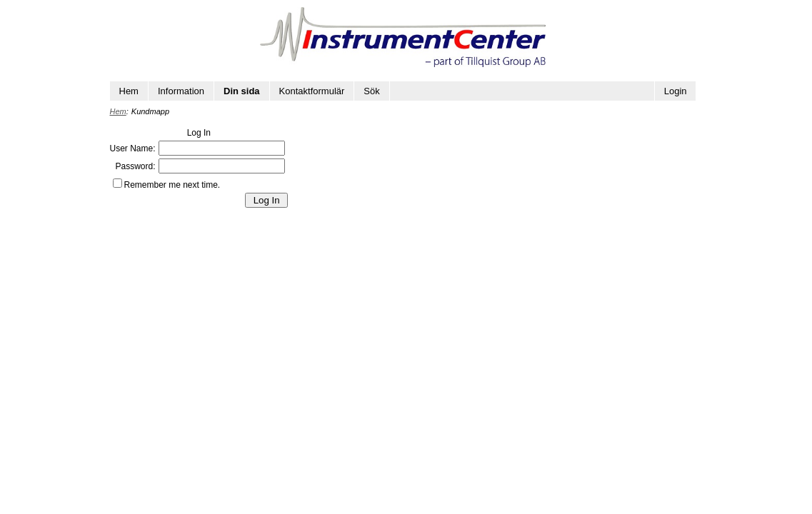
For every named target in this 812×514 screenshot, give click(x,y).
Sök (371, 91)
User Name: (133, 148)
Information (181, 91)
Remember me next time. (172, 185)
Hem (129, 91)
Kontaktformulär (312, 91)
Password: (135, 166)
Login (676, 91)
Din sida (242, 91)
